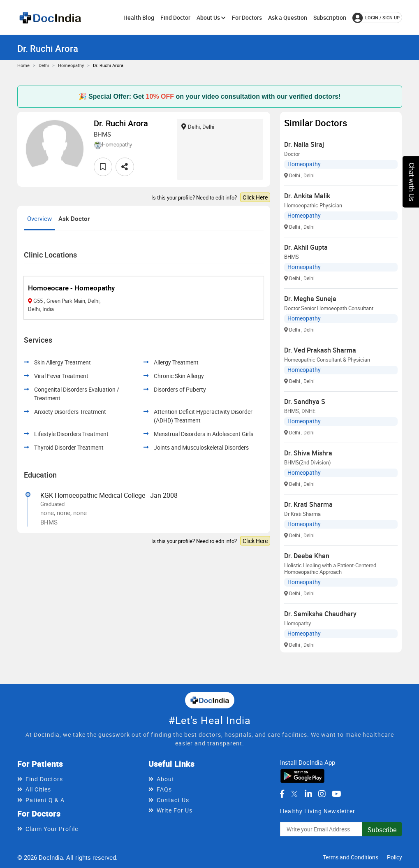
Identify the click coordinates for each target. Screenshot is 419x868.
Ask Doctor (74, 218)
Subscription (330, 17)
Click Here (255, 197)
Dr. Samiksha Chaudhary (320, 614)
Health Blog (139, 17)
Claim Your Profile (52, 829)
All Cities (38, 789)
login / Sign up (376, 18)
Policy (395, 857)
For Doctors (247, 17)
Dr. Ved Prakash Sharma (320, 350)
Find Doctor (175, 17)
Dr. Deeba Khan (307, 556)
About (166, 779)
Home (23, 65)
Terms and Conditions (351, 857)
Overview (39, 218)
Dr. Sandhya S (305, 402)
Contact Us (173, 800)
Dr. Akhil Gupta (306, 247)
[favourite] (103, 167)
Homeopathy (71, 65)
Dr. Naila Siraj (304, 144)
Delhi (44, 65)
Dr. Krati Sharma (308, 504)
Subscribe (382, 830)
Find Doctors (44, 779)
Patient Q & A (45, 800)
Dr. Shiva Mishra (308, 453)
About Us (211, 17)
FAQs (164, 789)
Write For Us (175, 810)
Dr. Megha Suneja (310, 299)
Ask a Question (288, 17)
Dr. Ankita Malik (307, 196)
